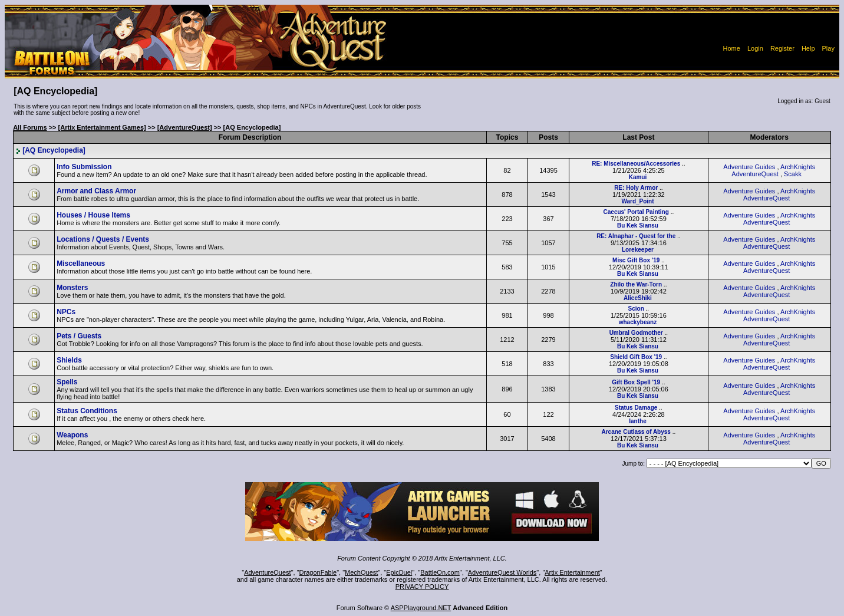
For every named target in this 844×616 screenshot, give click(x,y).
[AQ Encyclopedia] (50, 150)
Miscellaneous (81, 263)
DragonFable (318, 572)
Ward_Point (637, 201)
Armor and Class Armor (96, 191)
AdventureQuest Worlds (502, 572)
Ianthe (637, 421)
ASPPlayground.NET (421, 608)
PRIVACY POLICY (422, 587)
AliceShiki (638, 298)
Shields (69, 360)
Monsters (72, 288)
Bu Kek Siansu (638, 225)
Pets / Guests (79, 336)
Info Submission (84, 167)
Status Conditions (87, 411)
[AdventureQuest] (185, 127)
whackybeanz (638, 322)
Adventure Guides (749, 167)
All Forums (30, 127)
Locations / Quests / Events (103, 239)
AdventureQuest (268, 572)
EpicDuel (399, 572)
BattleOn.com (440, 572)
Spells (67, 382)
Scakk (793, 174)
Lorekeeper (638, 250)
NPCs (66, 312)
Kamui (638, 177)
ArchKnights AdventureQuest (773, 170)
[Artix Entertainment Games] (102, 127)
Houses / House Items (93, 215)
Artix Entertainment (572, 572)
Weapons (72, 435)
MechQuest (361, 572)
